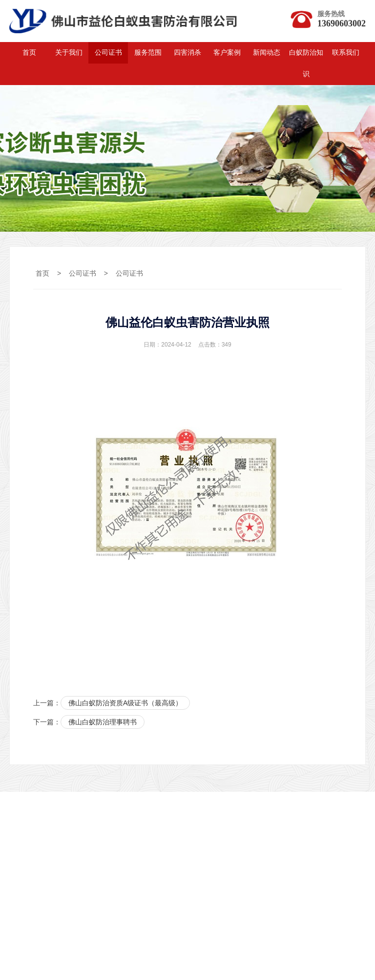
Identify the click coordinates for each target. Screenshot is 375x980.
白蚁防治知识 (306, 63)
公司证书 (108, 53)
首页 (29, 53)
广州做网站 (260, 888)
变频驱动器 (239, 874)
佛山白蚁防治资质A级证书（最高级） (125, 703)
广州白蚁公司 (85, 888)
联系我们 (346, 53)
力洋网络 (71, 874)
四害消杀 (187, 53)
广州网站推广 (174, 888)
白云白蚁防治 (154, 874)
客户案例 (227, 53)
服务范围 (148, 53)
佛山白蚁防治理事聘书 (103, 722)
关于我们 (69, 53)
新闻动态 (267, 53)
